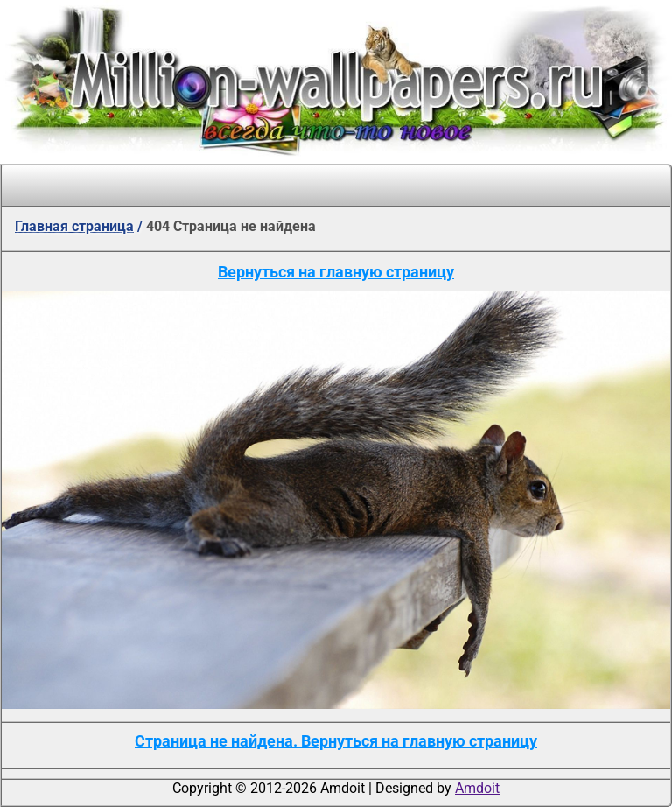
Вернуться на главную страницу (336, 272)
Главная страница (74, 226)
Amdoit (477, 788)
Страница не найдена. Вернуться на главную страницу (336, 741)
